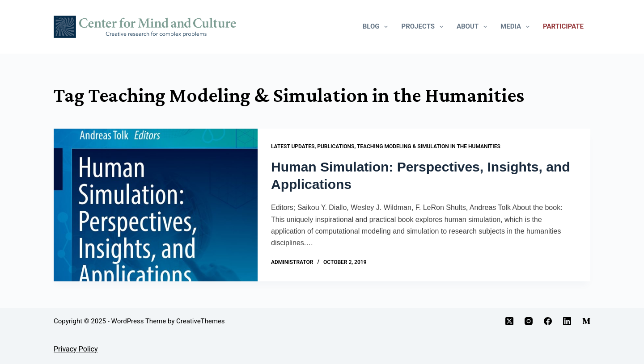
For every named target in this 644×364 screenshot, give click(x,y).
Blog (377, 27)
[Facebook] (548, 321)
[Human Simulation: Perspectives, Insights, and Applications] (156, 205)
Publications (336, 146)
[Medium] (586, 321)
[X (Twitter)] (509, 321)
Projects (424, 27)
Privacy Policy (76, 349)
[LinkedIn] (567, 321)
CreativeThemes (201, 321)
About (474, 27)
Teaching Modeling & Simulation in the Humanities (429, 146)
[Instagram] (529, 321)
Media (517, 27)
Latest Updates (293, 146)
